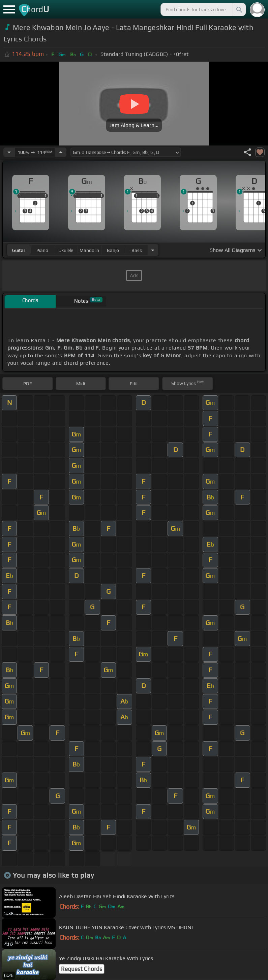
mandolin (89, 250)
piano (42, 250)
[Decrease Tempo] (9, 152)
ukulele (66, 250)
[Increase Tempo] (61, 152)
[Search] (239, 9)
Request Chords (82, 969)
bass (137, 250)
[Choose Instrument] (153, 250)
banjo (113, 250)
